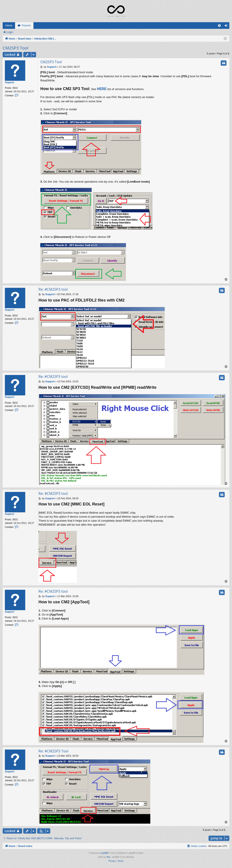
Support (10, 82)
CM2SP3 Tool (15, 48)
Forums (26, 26)
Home (9, 26)
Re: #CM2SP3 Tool (53, 751)
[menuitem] (219, 26)
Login (10, 32)
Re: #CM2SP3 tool (53, 289)
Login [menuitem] (227, 26)
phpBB (104, 853)
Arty (108, 857)
